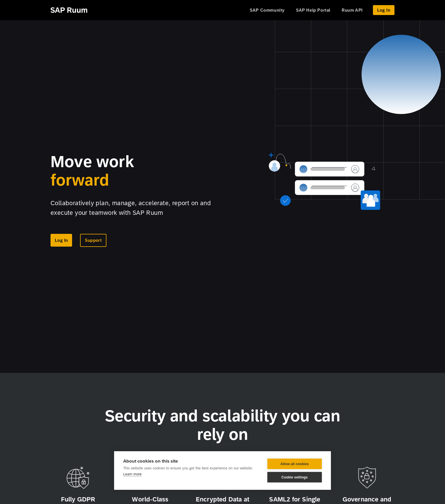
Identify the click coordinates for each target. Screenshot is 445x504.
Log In (384, 10)
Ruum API (352, 10)
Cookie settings (295, 477)
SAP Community (267, 10)
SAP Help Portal (313, 10)
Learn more (132, 474)
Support (93, 240)
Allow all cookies (295, 464)
